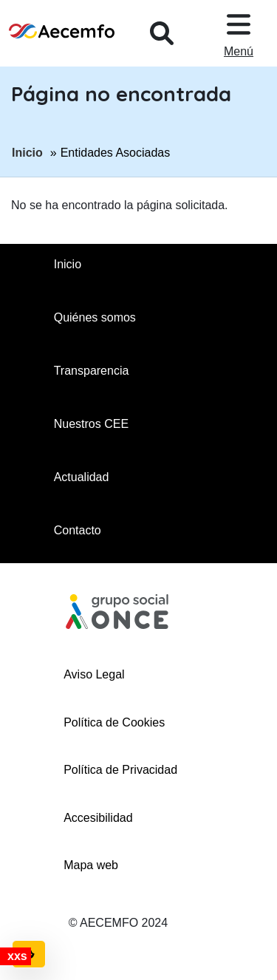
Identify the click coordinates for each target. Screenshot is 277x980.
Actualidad (82, 477)
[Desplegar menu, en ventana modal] (239, 33)
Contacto (78, 530)
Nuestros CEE (91, 424)
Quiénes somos (95, 317)
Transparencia (92, 371)
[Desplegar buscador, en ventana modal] (162, 33)
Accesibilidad (98, 818)
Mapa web (91, 865)
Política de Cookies (114, 722)
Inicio (27, 152)
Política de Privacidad (120, 770)
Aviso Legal (94, 674)
